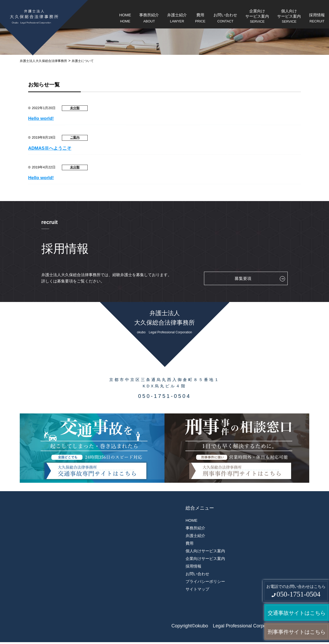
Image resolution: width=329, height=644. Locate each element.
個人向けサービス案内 (289, 16)
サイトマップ (197, 589)
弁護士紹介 (177, 19)
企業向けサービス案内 (257, 16)
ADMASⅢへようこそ (50, 148)
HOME (125, 19)
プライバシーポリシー (205, 581)
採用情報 (317, 19)
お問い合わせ (225, 19)
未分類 (75, 108)
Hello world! (41, 118)
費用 (200, 19)
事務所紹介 (149, 19)
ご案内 (75, 138)
